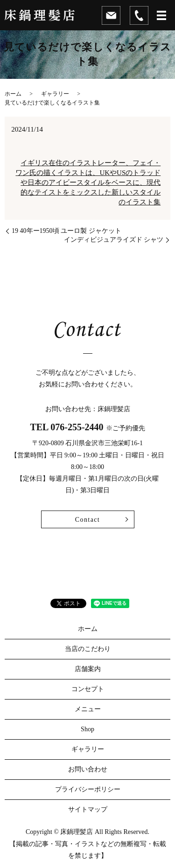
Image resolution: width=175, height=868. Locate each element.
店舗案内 (88, 669)
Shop (87, 729)
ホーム (13, 94)
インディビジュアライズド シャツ (114, 240)
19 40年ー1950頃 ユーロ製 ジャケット (66, 231)
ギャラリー (55, 94)
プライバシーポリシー (88, 789)
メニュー (88, 709)
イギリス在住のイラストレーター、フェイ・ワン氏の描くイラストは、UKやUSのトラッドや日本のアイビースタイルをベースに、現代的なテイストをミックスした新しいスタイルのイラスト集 (88, 182)
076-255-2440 (77, 427)
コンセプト (88, 689)
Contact (87, 520)
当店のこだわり (88, 649)
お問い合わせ (88, 769)
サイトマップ (88, 809)
